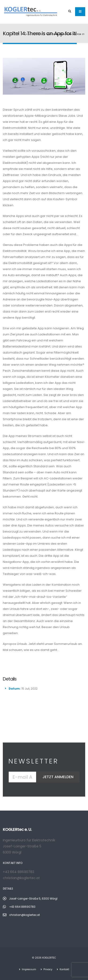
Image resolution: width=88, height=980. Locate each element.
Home (29, 34)
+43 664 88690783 (19, 872)
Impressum (29, 969)
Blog (39, 34)
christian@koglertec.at (21, 878)
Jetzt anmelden (58, 777)
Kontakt (64, 969)
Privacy (48, 969)
